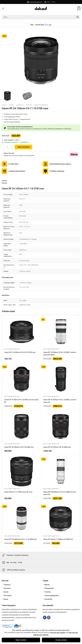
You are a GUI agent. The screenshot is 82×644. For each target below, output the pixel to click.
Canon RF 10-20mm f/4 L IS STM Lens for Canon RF (21, 401)
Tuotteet (11, 105)
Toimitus (48, 592)
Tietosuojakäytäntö (52, 596)
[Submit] (78, 17)
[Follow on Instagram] (49, 617)
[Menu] (3, 9)
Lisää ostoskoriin (23, 147)
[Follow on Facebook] (45, 617)
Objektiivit (29, 105)
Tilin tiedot (7, 596)
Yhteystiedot (49, 588)
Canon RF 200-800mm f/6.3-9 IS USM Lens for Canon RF (60, 493)
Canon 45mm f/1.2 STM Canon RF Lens (18, 492)
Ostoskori (7, 588)
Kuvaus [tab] (4, 183)
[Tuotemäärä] (7, 147)
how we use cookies (58, 633)
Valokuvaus (20, 105)
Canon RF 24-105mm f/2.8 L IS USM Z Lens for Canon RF (60, 401)
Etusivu (4, 105)
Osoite (6, 592)
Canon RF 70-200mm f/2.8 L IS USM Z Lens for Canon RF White (60, 354)
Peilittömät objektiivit (41, 105)
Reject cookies (21, 640)
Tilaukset (7, 585)
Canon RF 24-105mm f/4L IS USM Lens (57, 447)
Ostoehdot (48, 599)
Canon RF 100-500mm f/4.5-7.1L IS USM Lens (21, 539)
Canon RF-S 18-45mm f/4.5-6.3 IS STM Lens (20, 352)
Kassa (6, 599)
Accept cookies (61, 640)
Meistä (47, 585)
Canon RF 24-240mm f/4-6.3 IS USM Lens (19, 447)
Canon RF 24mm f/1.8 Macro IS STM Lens (58, 539)
